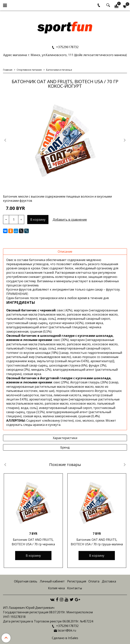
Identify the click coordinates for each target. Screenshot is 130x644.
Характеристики (65, 438)
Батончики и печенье (59, 70)
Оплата (94, 581)
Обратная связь (26, 581)
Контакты (75, 588)
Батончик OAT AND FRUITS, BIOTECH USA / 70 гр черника (33, 542)
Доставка (109, 581)
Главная (8, 70)
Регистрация (77, 581)
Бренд (65, 447)
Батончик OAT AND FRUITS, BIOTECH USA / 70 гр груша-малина (97, 542)
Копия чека (56, 588)
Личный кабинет (52, 581)
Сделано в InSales (65, 638)
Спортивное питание (29, 70)
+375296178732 (67, 47)
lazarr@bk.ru (67, 630)
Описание (65, 252)
